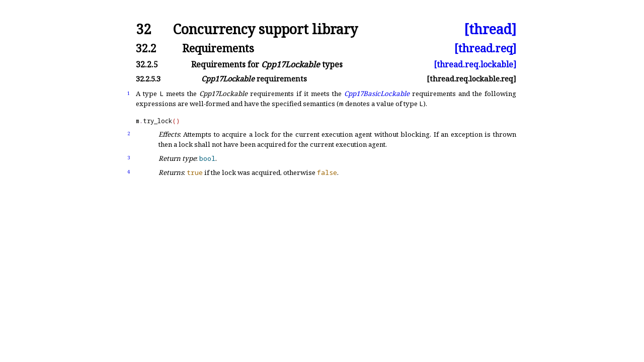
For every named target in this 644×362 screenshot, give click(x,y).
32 (143, 29)
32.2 (146, 48)
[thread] (490, 29)
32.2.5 (147, 64)
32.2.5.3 (148, 79)
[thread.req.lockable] (475, 64)
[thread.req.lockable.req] (471, 79)
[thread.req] (485, 48)
